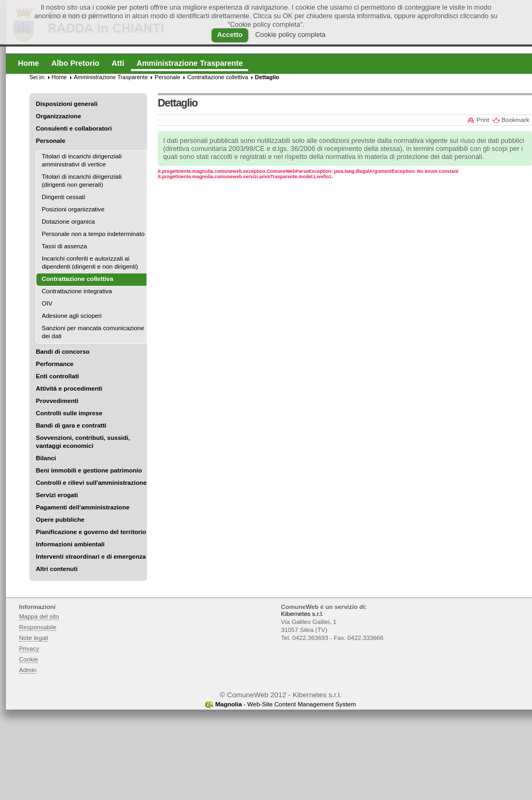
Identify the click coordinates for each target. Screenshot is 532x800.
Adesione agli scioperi (72, 316)
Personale (51, 141)
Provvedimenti (57, 401)
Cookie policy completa (290, 35)
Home (59, 77)
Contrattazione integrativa (77, 291)
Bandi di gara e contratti (71, 425)
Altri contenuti (57, 569)
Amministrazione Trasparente (111, 77)
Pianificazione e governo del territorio (91, 532)
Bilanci (46, 458)
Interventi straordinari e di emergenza (91, 557)
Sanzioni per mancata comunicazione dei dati (93, 332)
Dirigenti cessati (63, 197)
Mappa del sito (39, 616)
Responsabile (38, 627)
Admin (28, 670)
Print (483, 120)
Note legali (34, 638)
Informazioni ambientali (70, 544)
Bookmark (515, 120)
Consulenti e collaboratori (74, 128)
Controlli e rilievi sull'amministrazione (91, 483)
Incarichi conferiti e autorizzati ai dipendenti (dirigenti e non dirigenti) (90, 262)
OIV (47, 303)
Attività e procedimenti (69, 388)
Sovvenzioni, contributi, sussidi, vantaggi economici (83, 442)
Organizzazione (59, 116)
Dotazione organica (68, 222)
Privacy (29, 649)
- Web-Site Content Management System (285, 704)
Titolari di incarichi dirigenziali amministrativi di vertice (82, 160)
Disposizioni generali (67, 104)
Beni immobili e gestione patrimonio (89, 470)
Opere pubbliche (60, 520)
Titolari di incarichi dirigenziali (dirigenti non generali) (82, 181)
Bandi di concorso (63, 352)
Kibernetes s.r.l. (302, 614)
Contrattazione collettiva (218, 77)
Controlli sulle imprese (69, 413)
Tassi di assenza (64, 246)
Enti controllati (57, 376)
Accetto (230, 35)
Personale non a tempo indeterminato (93, 234)
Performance (55, 364)
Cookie (29, 659)
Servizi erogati (57, 495)
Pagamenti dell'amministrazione (83, 507)
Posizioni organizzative (73, 209)
